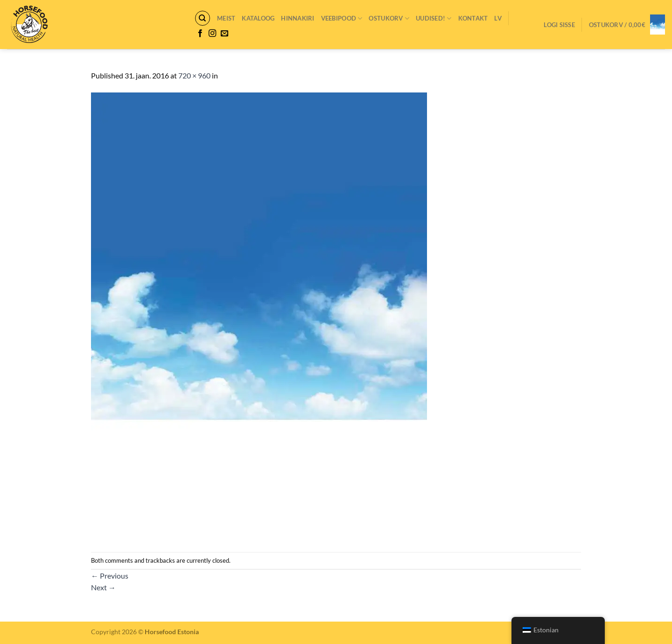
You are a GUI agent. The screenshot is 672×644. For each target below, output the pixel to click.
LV (498, 18)
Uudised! (434, 18)
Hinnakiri (297, 18)
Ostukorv (389, 18)
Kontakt (473, 18)
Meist (226, 18)
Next (103, 587)
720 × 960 (194, 75)
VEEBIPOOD (342, 18)
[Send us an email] (224, 34)
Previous (110, 576)
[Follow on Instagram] (212, 34)
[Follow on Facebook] (200, 34)
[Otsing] (203, 18)
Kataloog (258, 18)
